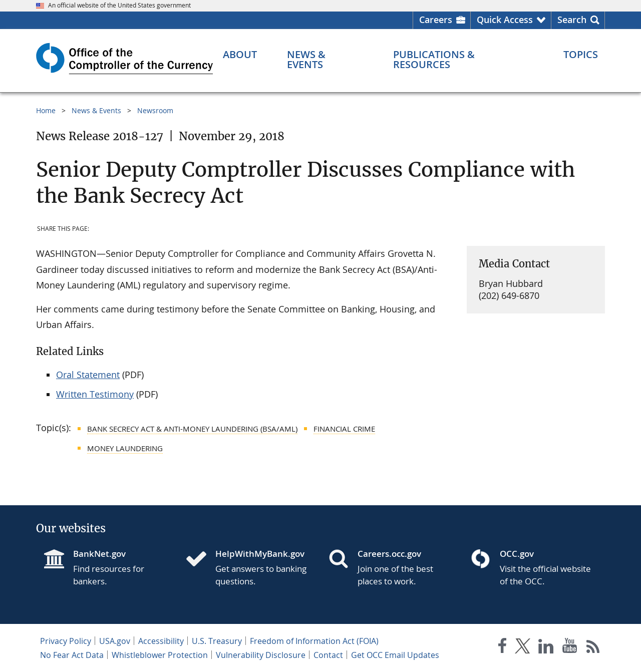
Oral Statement (88, 375)
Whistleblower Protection (160, 655)
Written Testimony (95, 394)
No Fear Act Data (72, 655)
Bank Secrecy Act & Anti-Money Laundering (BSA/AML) (192, 429)
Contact (328, 655)
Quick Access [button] (505, 20)
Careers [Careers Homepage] (436, 20)
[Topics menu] (581, 55)
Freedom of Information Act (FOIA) (314, 641)
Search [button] (572, 20)
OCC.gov (517, 554)
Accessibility (161, 641)
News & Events (96, 110)
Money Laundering (125, 448)
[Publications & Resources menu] (463, 60)
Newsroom (155, 110)
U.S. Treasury (217, 641)
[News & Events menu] (325, 60)
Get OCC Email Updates (395, 655)
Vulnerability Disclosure (261, 655)
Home (46, 110)
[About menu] (240, 55)
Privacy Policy (66, 641)
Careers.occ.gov (389, 554)
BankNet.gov (99, 554)
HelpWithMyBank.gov (260, 554)
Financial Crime (344, 429)
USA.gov (115, 641)
